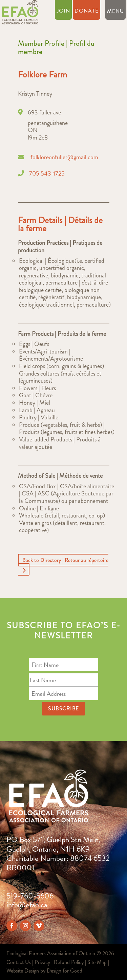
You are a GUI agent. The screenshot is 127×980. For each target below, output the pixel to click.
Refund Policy (69, 962)
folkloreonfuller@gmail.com (64, 157)
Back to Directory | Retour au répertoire (65, 560)
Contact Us (19, 962)
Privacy (42, 962)
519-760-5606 (30, 896)
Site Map (97, 962)
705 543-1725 (47, 174)
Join (63, 12)
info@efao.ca (27, 905)
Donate (87, 12)
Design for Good (65, 971)
